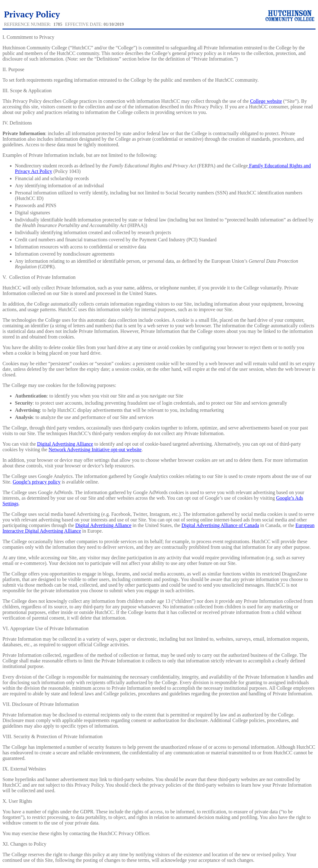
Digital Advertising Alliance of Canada (220, 525)
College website (266, 101)
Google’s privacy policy (37, 482)
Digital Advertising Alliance (65, 444)
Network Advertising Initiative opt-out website (95, 450)
